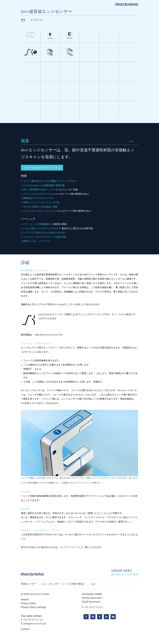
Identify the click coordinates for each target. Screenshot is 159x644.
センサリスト (37, 20)
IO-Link (49, 190)
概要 (23, 20)
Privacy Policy (29, 604)
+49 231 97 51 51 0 (93, 607)
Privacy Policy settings (33, 607)
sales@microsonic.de (34, 624)
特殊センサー (29, 584)
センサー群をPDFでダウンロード (41, 168)
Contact (25, 629)
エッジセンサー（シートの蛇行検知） (64, 584)
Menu (23, 4)
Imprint (25, 600)
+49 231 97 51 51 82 (33, 620)
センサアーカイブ (69, 547)
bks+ (94, 584)
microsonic (32, 575)
